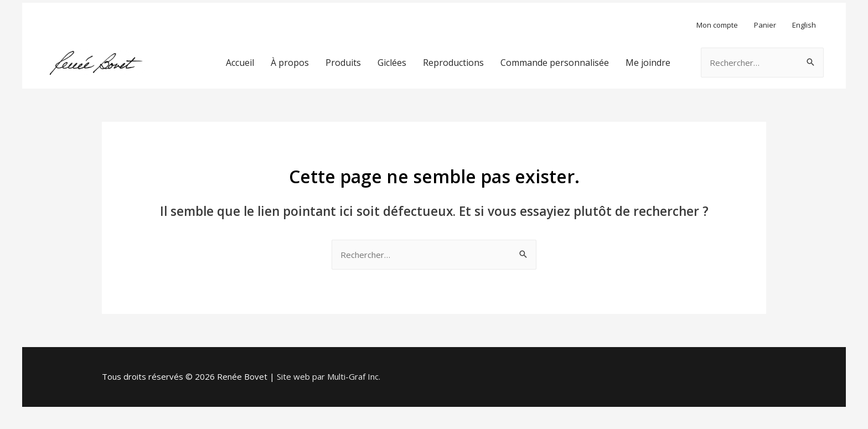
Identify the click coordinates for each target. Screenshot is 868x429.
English (804, 25)
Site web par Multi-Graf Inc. (329, 376)
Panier (765, 25)
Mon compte (717, 25)
